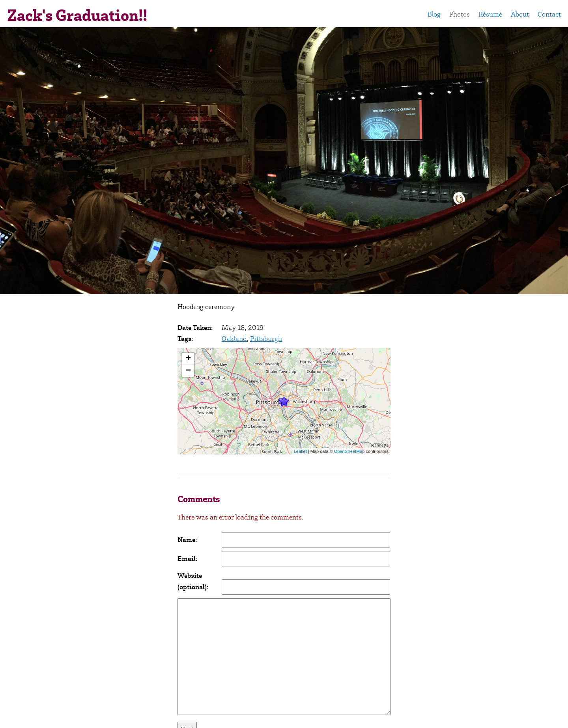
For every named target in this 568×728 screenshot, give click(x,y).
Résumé (490, 14)
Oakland (234, 339)
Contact (549, 14)
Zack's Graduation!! (77, 15)
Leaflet (300, 451)
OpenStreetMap (349, 451)
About (520, 14)
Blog (434, 14)
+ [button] (188, 359)
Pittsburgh (266, 339)
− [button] (188, 371)
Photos (460, 14)
